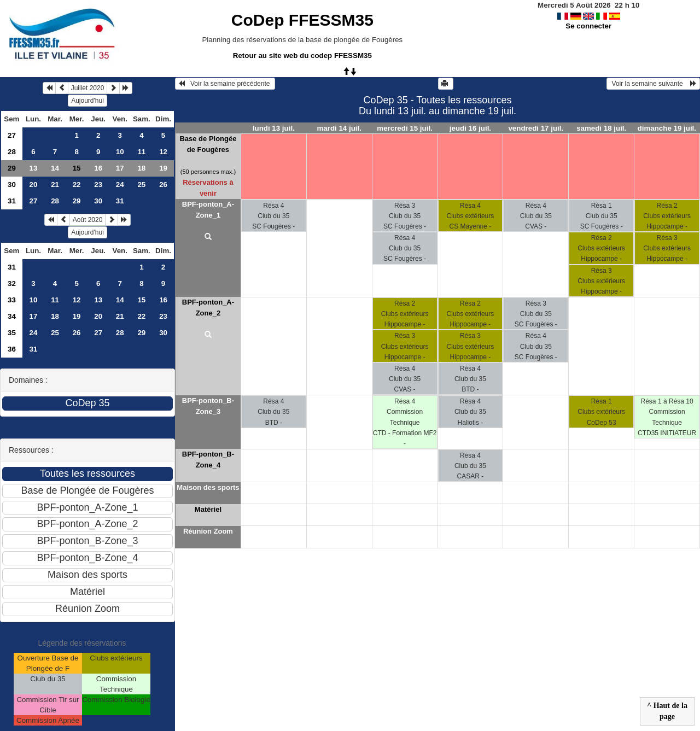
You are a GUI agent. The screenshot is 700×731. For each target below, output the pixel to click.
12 (163, 152)
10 (120, 152)
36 (12, 349)
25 (141, 185)
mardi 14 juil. (339, 128)
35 (12, 333)
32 (12, 283)
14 (55, 168)
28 (12, 152)
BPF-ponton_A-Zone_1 (208, 210)
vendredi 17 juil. (536, 128)
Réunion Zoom (208, 531)
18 (141, 168)
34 (12, 316)
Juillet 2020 (88, 88)
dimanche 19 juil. (667, 128)
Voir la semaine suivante (653, 84)
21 (55, 185)
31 (12, 201)
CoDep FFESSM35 (302, 20)
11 (141, 152)
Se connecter (588, 26)
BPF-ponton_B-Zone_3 (208, 406)
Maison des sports (208, 487)
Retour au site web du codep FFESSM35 (302, 55)
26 (163, 185)
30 (12, 185)
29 (12, 168)
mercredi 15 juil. (405, 128)
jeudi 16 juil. (470, 128)
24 (120, 185)
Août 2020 (88, 220)
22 (77, 185)
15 (141, 300)
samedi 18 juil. (601, 128)
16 (98, 168)
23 (98, 185)
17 (120, 168)
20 (34, 185)
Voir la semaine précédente (225, 84)
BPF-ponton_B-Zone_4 (208, 460)
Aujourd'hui (87, 101)
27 (12, 135)
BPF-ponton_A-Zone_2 (208, 308)
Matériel (208, 509)
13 (34, 168)
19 (163, 168)
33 (12, 300)
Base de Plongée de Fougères (208, 144)
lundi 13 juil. (274, 128)
